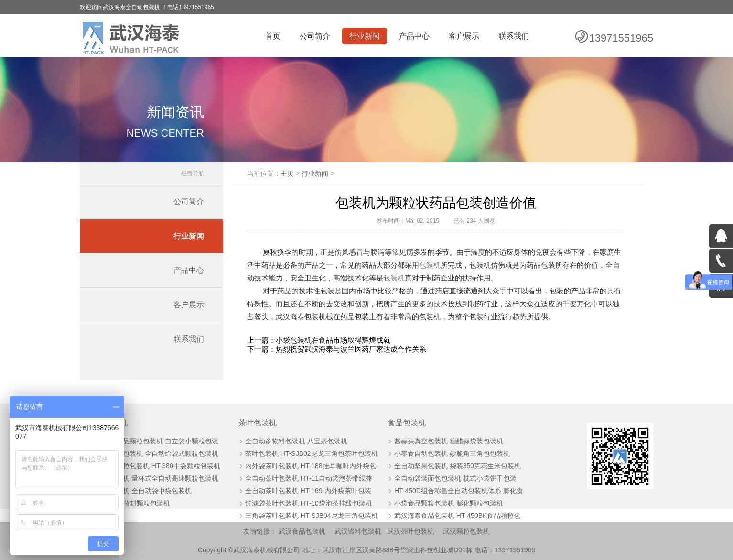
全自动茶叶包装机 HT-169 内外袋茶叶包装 (308, 491)
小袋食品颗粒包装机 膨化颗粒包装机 (449, 503)
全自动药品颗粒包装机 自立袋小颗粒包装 (157, 441)
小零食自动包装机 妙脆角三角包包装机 (452, 453)
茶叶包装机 (258, 423)
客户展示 (464, 36)
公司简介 (315, 36)
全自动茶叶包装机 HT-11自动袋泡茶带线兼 (309, 478)
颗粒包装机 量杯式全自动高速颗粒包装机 (157, 478)
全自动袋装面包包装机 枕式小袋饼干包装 (455, 478)
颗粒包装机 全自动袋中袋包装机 (144, 491)
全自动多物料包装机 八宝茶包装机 (296, 441)
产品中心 (414, 36)
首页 (273, 36)
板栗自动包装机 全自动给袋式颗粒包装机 (157, 453)
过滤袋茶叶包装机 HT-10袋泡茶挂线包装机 (309, 503)
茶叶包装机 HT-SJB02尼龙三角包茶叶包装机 (312, 453)
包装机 (430, 265)
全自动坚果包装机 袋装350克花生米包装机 (458, 466)
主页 (287, 173)
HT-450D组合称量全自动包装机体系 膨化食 (459, 491)
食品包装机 (407, 423)
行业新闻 (365, 36)
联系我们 (514, 36)
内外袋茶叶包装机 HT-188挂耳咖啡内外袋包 (311, 466)
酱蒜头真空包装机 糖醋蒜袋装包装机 (449, 441)
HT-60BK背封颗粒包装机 (133, 503)
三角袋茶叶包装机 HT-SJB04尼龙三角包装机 (312, 516)
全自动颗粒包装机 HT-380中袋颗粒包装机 (158, 466)
